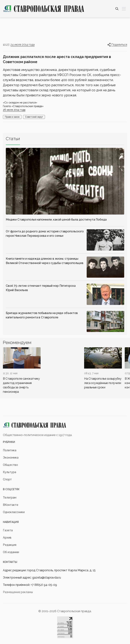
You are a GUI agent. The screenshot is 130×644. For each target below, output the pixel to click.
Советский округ (34, 117)
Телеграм (10, 498)
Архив (7, 538)
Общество (10, 465)
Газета (8, 530)
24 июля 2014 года (23, 45)
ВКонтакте (11, 505)
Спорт (7, 479)
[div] (22, 371)
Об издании (11, 552)
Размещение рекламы (18, 592)
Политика (10, 450)
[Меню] (124, 9)
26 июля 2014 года (14, 110)
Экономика (11, 458)
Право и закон (12, 117)
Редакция (10, 545)
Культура (10, 472)
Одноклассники (14, 512)
